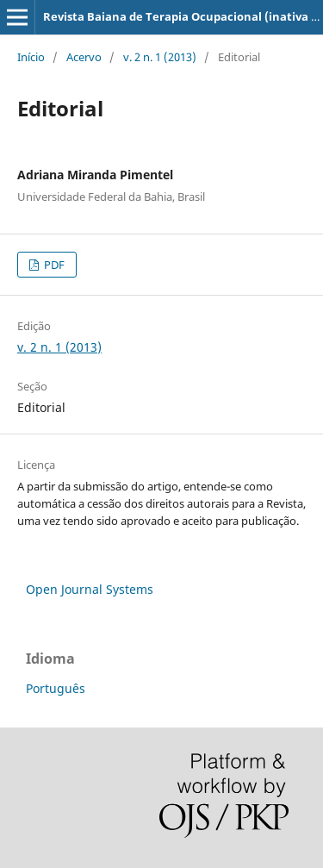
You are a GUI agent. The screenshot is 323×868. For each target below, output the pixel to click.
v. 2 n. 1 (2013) (160, 57)
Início (31, 57)
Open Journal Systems (90, 589)
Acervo (84, 57)
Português (56, 688)
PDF (53, 265)
